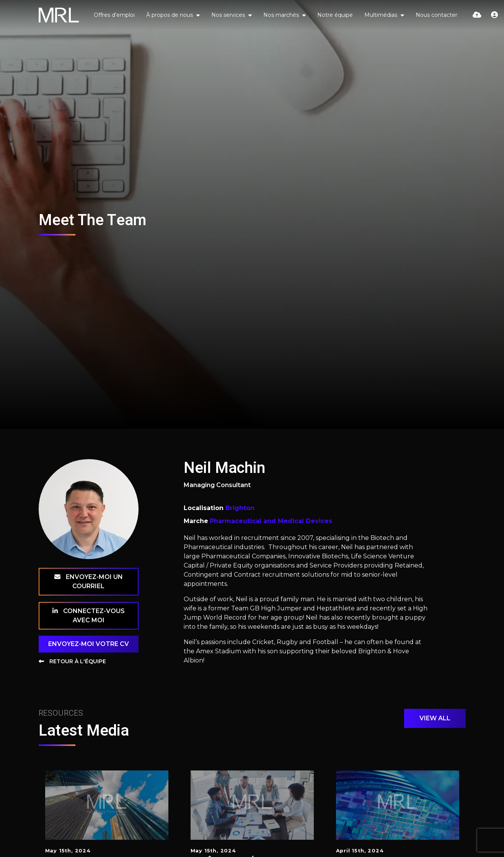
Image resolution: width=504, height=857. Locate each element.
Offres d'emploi (114, 15)
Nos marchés (282, 15)
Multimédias (382, 15)
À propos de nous (170, 15)
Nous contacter (436, 15)
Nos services (229, 15)
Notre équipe (335, 15)
